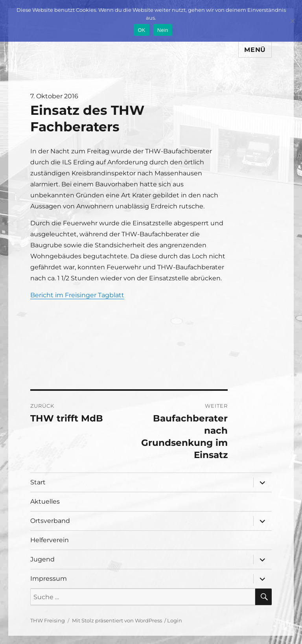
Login (175, 620)
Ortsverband (50, 521)
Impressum (49, 579)
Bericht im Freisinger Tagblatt (77, 295)
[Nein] (292, 21)
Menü (255, 50)
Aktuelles (45, 501)
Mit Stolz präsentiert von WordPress (117, 620)
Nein (163, 30)
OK (141, 30)
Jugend (42, 559)
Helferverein (50, 540)
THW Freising (48, 620)
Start (38, 482)
